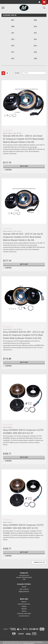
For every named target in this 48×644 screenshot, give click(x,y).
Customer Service (24, 616)
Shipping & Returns (24, 592)
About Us (24, 602)
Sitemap (40, 642)
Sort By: (17, 73)
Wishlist (24, 587)
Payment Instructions (24, 604)
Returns (24, 611)
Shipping (24, 606)
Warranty (24, 609)
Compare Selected (39, 562)
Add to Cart (24, 166)
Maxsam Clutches (8, 133)
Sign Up (26, 589)
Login (21, 589)
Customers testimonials (24, 614)
